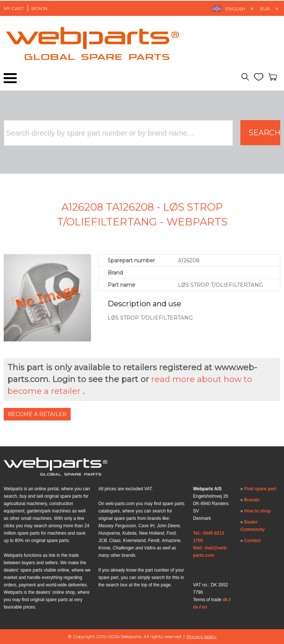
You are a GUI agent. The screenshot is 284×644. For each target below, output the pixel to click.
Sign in (39, 8)
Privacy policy (202, 636)
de (196, 607)
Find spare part (260, 489)
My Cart (14, 8)
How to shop (257, 511)
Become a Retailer (37, 414)
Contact (252, 541)
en (204, 607)
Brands (252, 500)
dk (225, 600)
